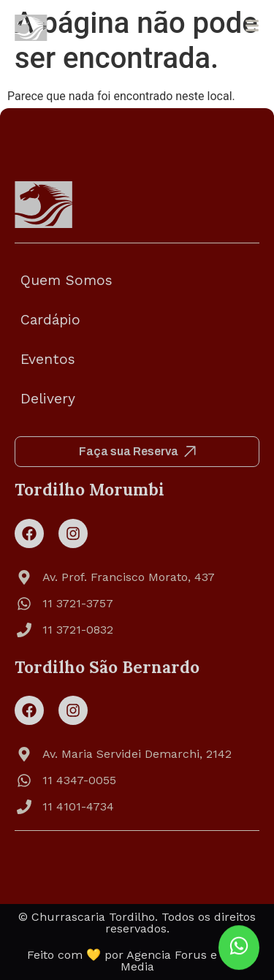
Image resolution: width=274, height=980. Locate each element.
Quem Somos (66, 280)
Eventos (48, 359)
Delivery (48, 399)
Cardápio (50, 320)
